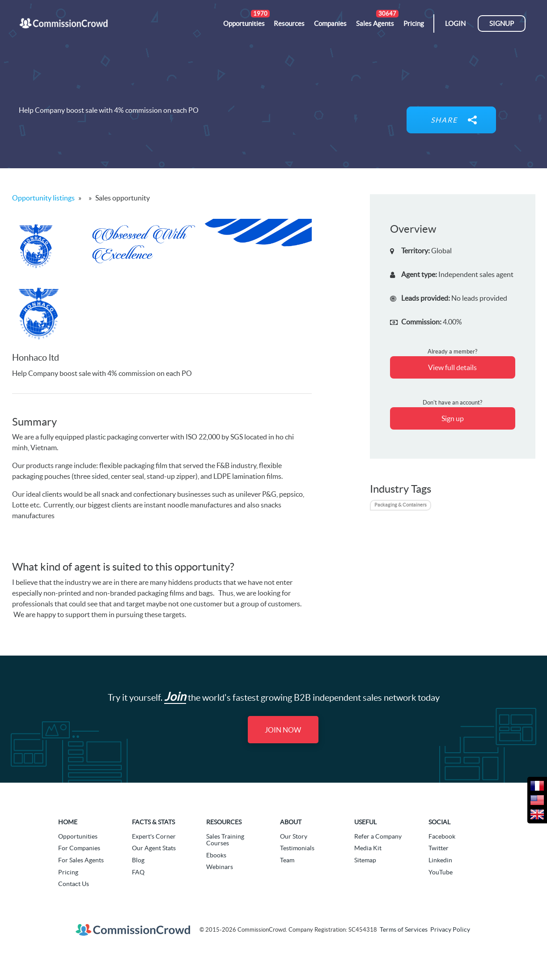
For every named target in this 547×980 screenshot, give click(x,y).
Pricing (68, 872)
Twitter (439, 848)
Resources (224, 822)
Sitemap (365, 860)
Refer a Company (378, 836)
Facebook (442, 836)
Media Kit (368, 848)
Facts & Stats (153, 822)
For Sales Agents (81, 860)
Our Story (294, 836)
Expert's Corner (154, 836)
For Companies (79, 848)
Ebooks (216, 855)
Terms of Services (404, 929)
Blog (138, 860)
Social (439, 822)
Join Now (283, 730)
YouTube (441, 872)
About (291, 822)
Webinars (220, 867)
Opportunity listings (43, 198)
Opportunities (78, 836)
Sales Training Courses (225, 840)
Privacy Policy (450, 929)
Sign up (453, 418)
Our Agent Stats (154, 848)
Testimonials (297, 848)
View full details (452, 367)
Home (68, 822)
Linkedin (440, 860)
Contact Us (74, 884)
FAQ (138, 872)
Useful (365, 822)
